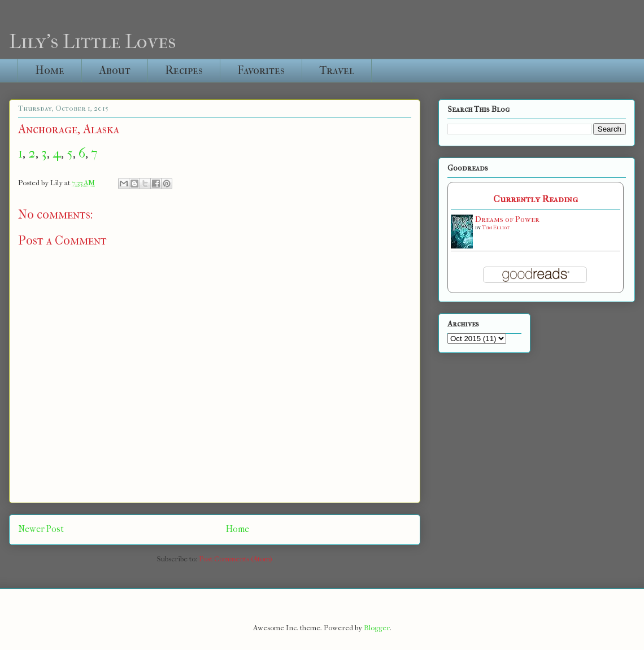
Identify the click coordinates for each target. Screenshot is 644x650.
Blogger (377, 628)
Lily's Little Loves (92, 41)
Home (50, 70)
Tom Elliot (496, 228)
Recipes (184, 70)
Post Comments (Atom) (236, 559)
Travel (337, 70)
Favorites (261, 70)
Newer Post (41, 529)
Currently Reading (536, 199)
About (115, 70)
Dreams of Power (507, 219)
